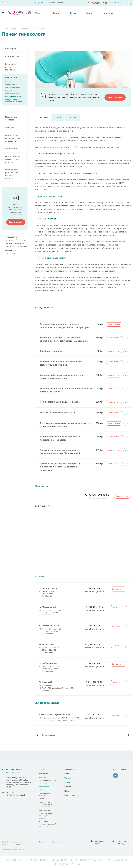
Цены (73, 13)
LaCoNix (22, 850)
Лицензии (43, 842)
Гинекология (16, 77)
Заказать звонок (117, 3)
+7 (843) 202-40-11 (99, 3)
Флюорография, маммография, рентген (16, 159)
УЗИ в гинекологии (13, 87)
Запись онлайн (114, 324)
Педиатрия (16, 49)
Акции (56, 13)
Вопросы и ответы (56, 3)
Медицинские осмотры (16, 118)
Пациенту (39, 3)
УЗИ (16, 109)
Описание (43, 117)
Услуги (39, 13)
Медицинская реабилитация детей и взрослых (16, 174)
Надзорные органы (60, 842)
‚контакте (115, 775)
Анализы (16, 128)
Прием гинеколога (13, 96)
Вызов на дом (16, 56)
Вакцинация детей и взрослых (16, 67)
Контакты (108, 13)
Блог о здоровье (72, 795)
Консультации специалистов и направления (16, 138)
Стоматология (16, 149)
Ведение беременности (15, 83)
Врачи (89, 13)
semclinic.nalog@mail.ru (17, 780)
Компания (69, 769)
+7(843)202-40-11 (94, 715)
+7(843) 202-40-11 (94, 682)
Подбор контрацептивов (12, 92)
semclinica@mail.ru (95, 591)
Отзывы (72, 117)
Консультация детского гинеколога (14, 101)
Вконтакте (4, 3)
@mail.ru (19, 777)
